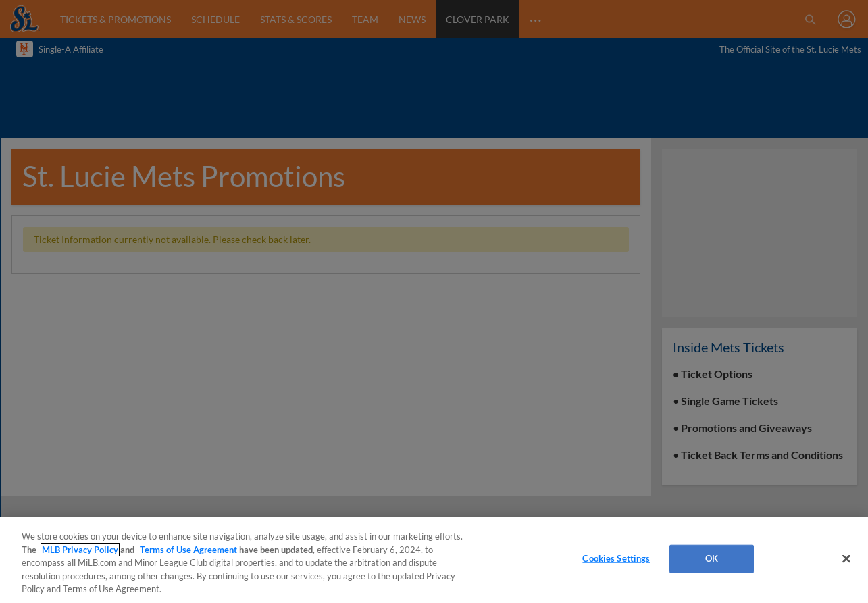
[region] (434, 560)
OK (712, 558)
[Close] (846, 559)
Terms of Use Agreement (188, 550)
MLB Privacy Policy (80, 550)
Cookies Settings (616, 558)
